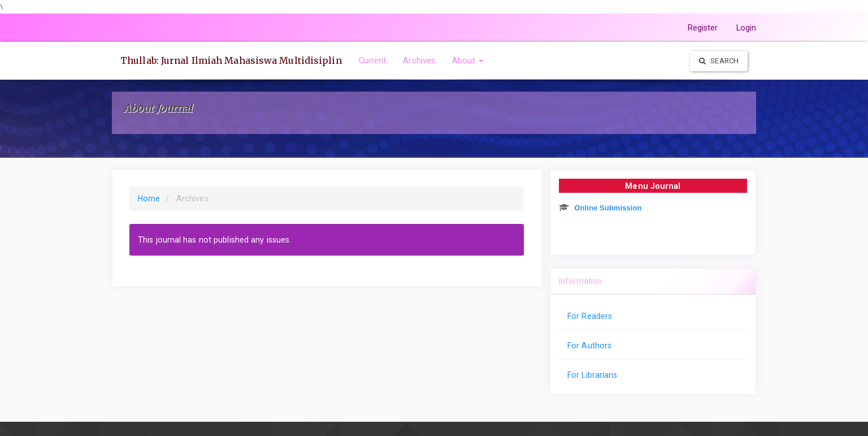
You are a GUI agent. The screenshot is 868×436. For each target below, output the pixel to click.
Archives (419, 61)
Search (719, 61)
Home (149, 198)
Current (373, 61)
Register (703, 28)
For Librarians (592, 375)
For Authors (589, 346)
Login (747, 28)
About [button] (468, 61)
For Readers (590, 316)
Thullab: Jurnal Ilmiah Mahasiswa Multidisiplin (231, 61)
